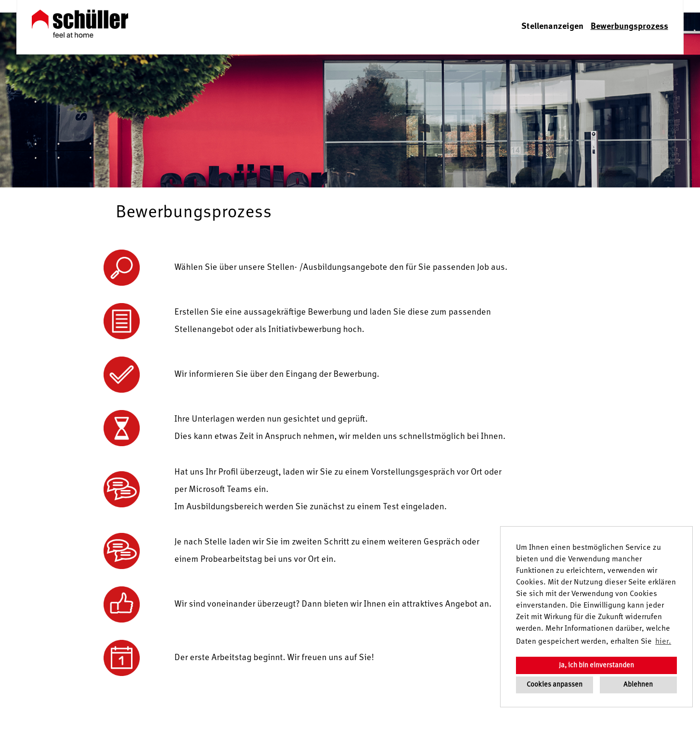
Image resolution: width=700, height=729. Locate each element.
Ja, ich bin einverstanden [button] (596, 665)
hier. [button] (663, 642)
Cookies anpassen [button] (555, 685)
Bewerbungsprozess (629, 27)
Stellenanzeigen (552, 27)
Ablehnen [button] (638, 685)
